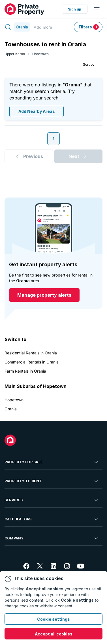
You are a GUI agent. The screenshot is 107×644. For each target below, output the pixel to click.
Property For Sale (52, 462)
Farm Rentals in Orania (25, 371)
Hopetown (40, 54)
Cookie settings (53, 619)
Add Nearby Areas (37, 111)
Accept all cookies (54, 634)
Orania (11, 409)
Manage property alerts (44, 295)
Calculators (52, 519)
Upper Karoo (15, 54)
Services (52, 500)
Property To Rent (52, 481)
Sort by (89, 64)
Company (52, 538)
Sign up (75, 9)
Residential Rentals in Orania (31, 353)
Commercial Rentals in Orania (32, 362)
